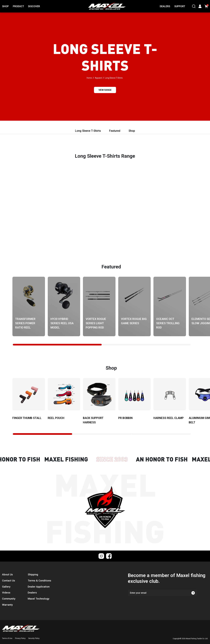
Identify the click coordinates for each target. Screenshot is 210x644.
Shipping (33, 574)
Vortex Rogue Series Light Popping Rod (96, 323)
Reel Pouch (56, 418)
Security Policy (34, 638)
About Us (7, 574)
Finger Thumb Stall (27, 418)
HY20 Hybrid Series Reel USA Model (62, 323)
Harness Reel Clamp (169, 418)
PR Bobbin (125, 418)
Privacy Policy (20, 638)
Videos (6, 593)
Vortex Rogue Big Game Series (134, 321)
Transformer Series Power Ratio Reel (25, 323)
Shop (132, 131)
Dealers (32, 593)
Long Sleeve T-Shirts (88, 131)
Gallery (6, 587)
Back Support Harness (93, 420)
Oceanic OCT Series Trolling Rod (168, 323)
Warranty (7, 605)
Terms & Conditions (39, 581)
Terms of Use (7, 638)
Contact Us (9, 581)
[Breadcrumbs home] (89, 78)
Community (9, 599)
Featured (115, 131)
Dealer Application (39, 587)
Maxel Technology (38, 599)
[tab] (57, 345)
